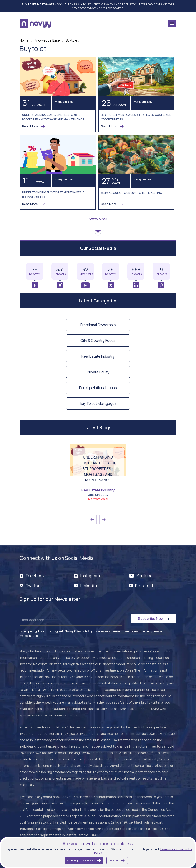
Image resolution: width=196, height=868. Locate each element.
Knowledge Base (47, 40)
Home (24, 40)
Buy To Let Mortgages (98, 403)
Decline (117, 860)
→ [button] (104, 520)
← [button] (92, 520)
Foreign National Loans (98, 388)
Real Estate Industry (98, 356)
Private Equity (98, 372)
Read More (34, 126)
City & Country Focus (98, 340)
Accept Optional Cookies (84, 860)
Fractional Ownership (98, 325)
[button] (172, 23)
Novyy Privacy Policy (79, 631)
